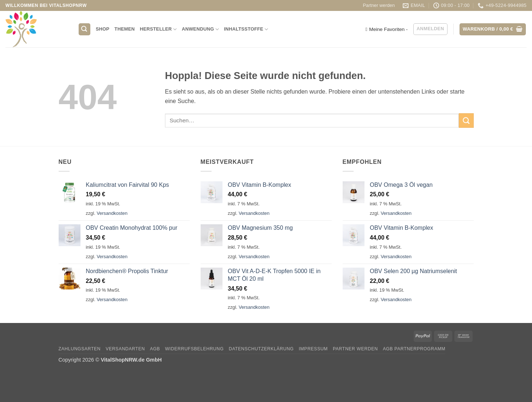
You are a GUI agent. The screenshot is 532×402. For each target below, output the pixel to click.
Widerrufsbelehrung (194, 349)
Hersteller (158, 29)
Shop (103, 29)
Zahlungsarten (80, 349)
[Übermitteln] (466, 120)
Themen (125, 29)
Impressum (314, 349)
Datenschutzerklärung (261, 349)
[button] (84, 29)
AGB (155, 349)
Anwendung (200, 29)
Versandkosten (112, 213)
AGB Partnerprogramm (414, 349)
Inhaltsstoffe (246, 29)
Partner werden (379, 5)
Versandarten (125, 349)
